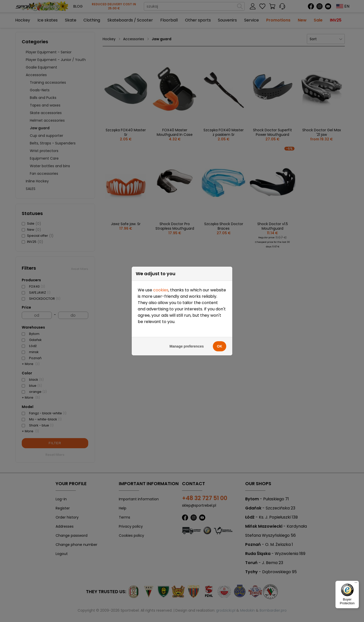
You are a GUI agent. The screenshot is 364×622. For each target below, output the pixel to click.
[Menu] (356, 584)
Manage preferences (187, 339)
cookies (161, 283)
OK (220, 339)
